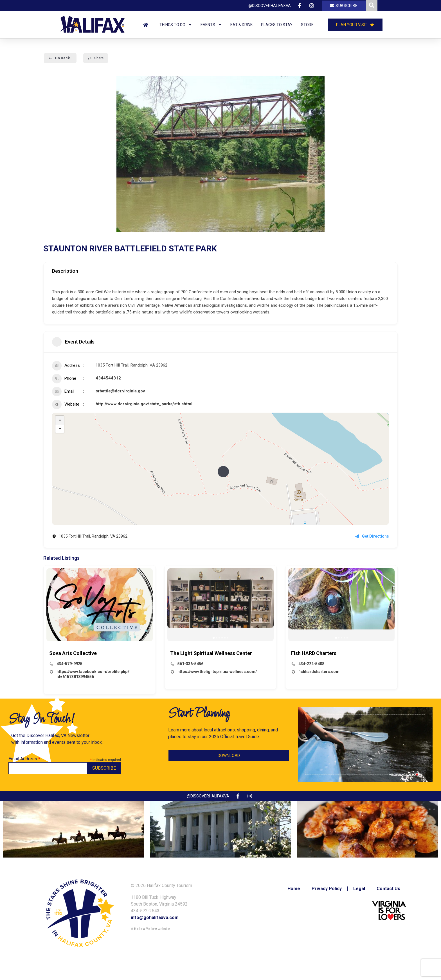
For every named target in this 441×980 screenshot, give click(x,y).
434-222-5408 (311, 664)
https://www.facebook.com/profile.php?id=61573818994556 (93, 674)
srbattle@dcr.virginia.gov (120, 391)
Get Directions (372, 536)
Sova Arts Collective (73, 653)
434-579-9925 (69, 664)
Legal (359, 889)
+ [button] (60, 420)
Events (211, 25)
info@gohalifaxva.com (155, 918)
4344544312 (108, 378)
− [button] (60, 429)
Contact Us (388, 889)
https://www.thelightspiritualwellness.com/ (217, 672)
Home (294, 889)
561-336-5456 (190, 664)
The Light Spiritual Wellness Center (211, 653)
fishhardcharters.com (319, 672)
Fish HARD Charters (314, 653)
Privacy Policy (327, 889)
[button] (214, 638)
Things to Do (176, 25)
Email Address (24, 759)
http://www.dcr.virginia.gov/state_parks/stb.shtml (144, 404)
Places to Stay (277, 25)
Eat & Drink (241, 25)
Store (307, 25)
